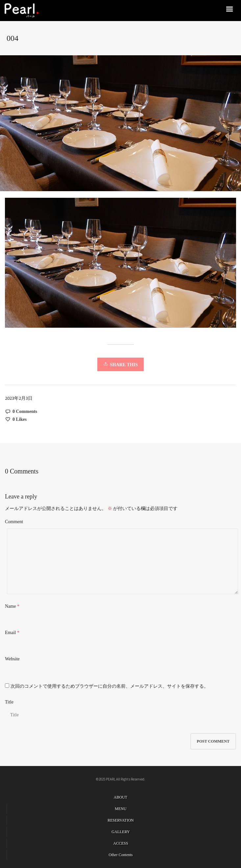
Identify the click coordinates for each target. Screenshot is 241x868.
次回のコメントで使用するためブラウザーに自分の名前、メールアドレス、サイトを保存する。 (109, 686)
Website (12, 659)
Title (9, 702)
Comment (14, 522)
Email (10, 633)
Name (10, 606)
